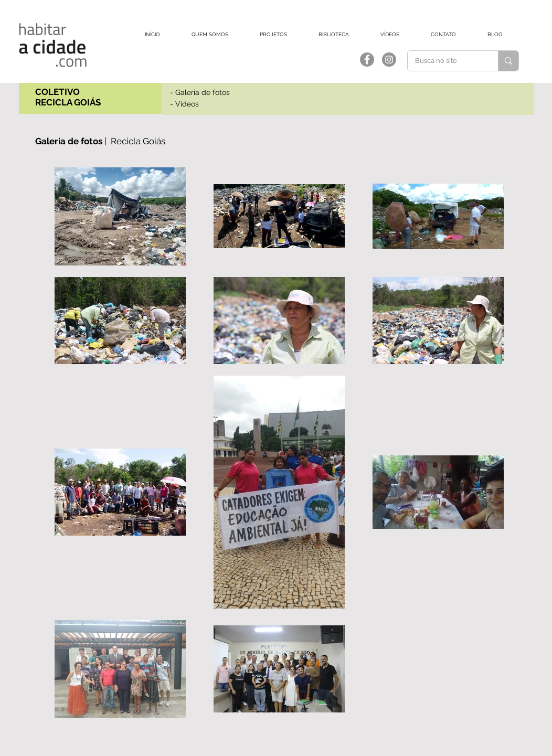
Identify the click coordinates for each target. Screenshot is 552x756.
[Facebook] (367, 60)
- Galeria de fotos (200, 92)
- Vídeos (184, 104)
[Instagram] (389, 60)
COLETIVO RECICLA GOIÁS (68, 97)
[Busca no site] (445, 61)
